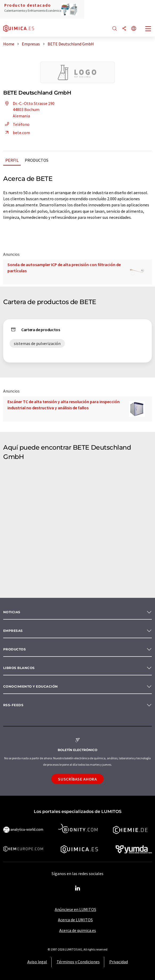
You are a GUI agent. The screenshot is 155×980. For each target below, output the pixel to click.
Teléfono (16, 124)
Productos (37, 160)
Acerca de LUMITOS (75, 920)
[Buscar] (115, 29)
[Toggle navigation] (148, 29)
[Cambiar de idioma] (134, 29)
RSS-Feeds (13, 705)
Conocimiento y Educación (31, 686)
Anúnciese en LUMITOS (76, 909)
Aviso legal (37, 962)
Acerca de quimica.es (78, 930)
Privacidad (119, 962)
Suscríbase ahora (77, 779)
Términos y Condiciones (78, 962)
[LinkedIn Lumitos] (78, 888)
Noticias (12, 612)
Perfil (12, 160)
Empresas (13, 631)
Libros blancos (19, 668)
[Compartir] (124, 29)
